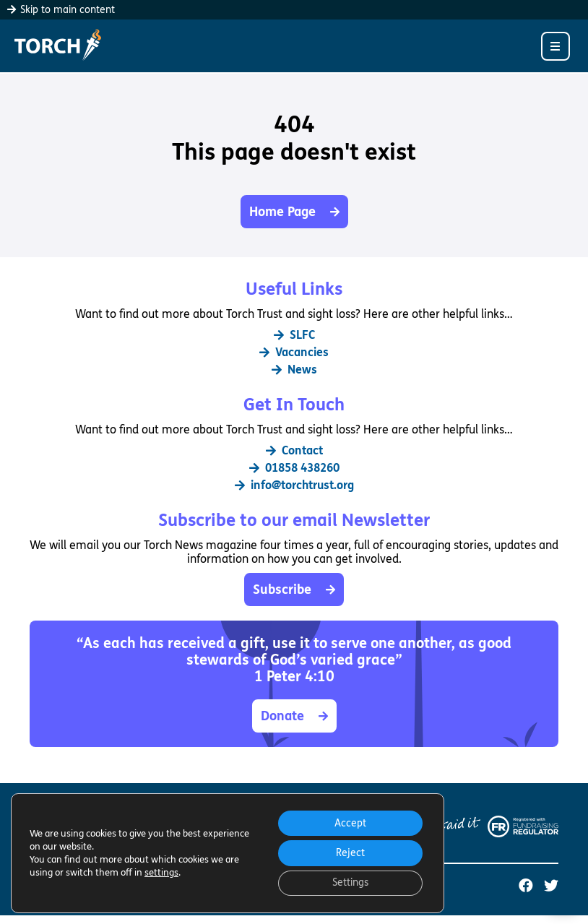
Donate (294, 716)
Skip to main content (61, 10)
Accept (350, 822)
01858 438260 (294, 468)
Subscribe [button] (294, 590)
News (294, 370)
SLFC (294, 335)
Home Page (294, 212)
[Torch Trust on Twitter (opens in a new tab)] (551, 886)
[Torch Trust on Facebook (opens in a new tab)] (526, 886)
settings (161, 872)
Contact (294, 450)
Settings (350, 882)
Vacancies (294, 352)
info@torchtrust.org (294, 485)
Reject (350, 852)
